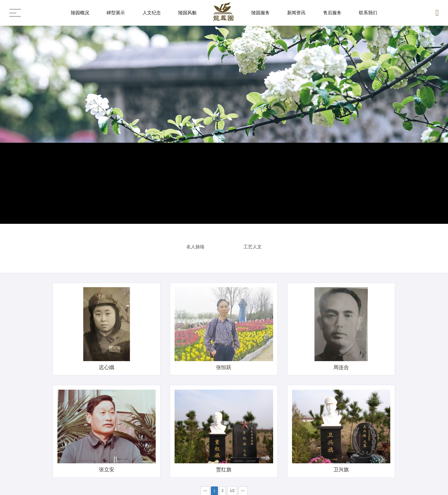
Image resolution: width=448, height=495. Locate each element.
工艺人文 (253, 246)
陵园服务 (261, 13)
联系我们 (368, 13)
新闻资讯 (296, 13)
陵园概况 (80, 13)
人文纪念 (152, 13)
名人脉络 (195, 246)
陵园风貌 (187, 13)
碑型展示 (116, 13)
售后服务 (332, 13)
